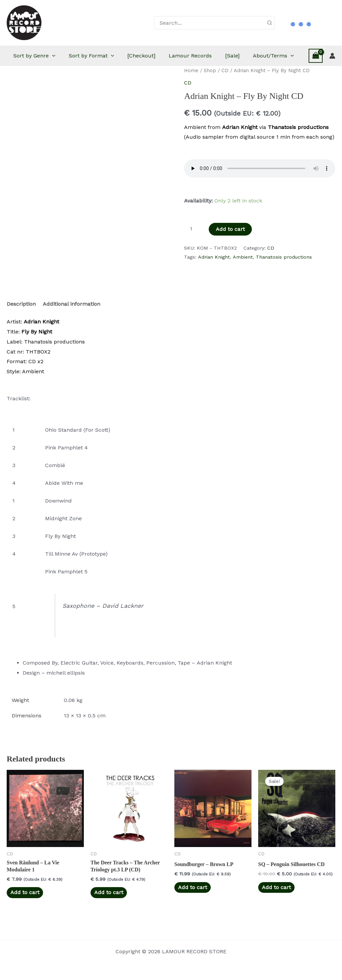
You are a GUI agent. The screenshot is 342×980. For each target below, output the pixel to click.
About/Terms (44, 76)
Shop (210, 91)
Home (191, 91)
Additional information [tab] (71, 324)
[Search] (270, 23)
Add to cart (230, 249)
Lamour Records (210, 56)
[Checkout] (158, 56)
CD (225, 91)
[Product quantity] (194, 249)
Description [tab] (21, 324)
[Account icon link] (332, 66)
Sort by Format (105, 56)
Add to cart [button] (25, 912)
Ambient (243, 277)
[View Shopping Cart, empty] (316, 66)
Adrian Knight (214, 277)
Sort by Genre (44, 56)
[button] (62, 56)
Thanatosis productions (284, 277)
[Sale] (256, 56)
